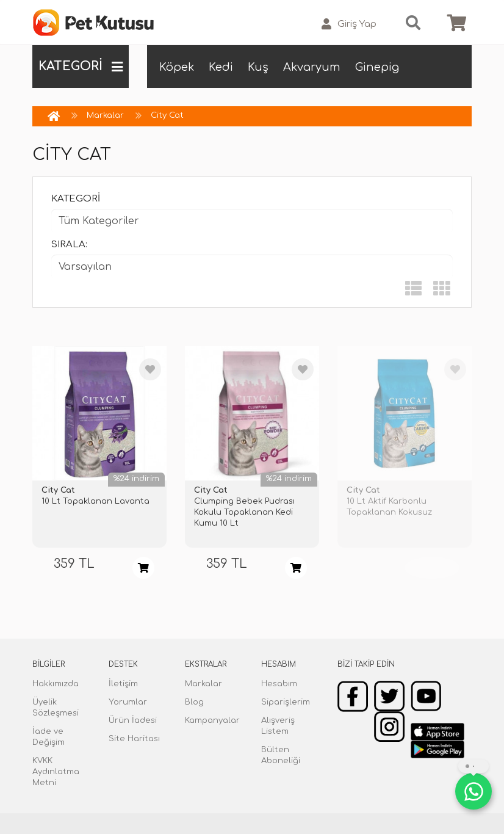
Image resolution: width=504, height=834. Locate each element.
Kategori (76, 199)
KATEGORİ (81, 67)
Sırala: (69, 245)
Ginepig (377, 67)
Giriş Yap (349, 24)
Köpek (177, 67)
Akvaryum (312, 67)
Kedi (221, 67)
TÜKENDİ (432, 568)
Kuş (258, 67)
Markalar (105, 115)
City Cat (167, 115)
